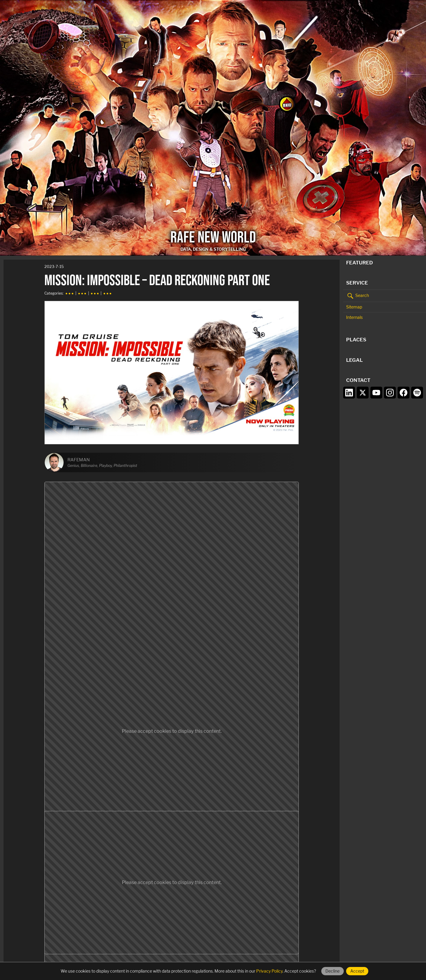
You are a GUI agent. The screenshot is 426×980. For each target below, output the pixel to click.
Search (358, 296)
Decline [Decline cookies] (333, 971)
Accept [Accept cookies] (357, 971)
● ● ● (70, 293)
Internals (354, 317)
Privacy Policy (269, 971)
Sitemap (354, 307)
